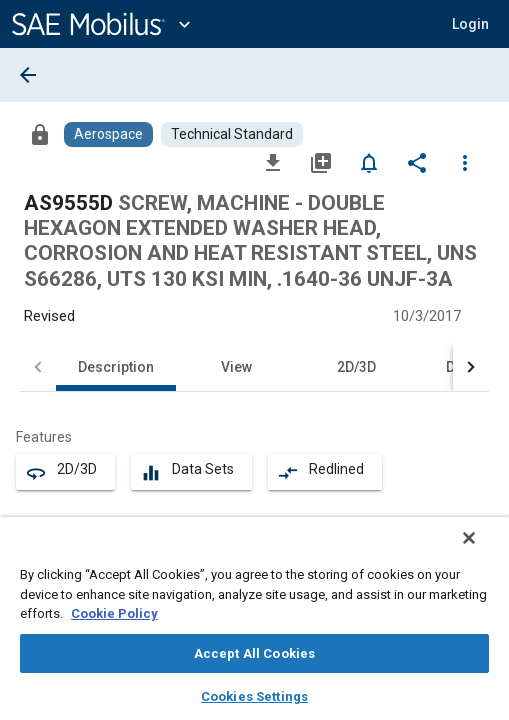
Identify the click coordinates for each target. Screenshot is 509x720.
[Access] (40, 134)
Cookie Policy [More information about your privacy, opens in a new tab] (114, 613)
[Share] (417, 162)
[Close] (483, 551)
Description (116, 367)
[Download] (273, 162)
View (236, 367)
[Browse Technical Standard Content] (232, 134)
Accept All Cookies (254, 653)
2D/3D (356, 367)
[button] (470, 24)
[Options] (465, 162)
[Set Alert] (369, 162)
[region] (254, 625)
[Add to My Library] (321, 162)
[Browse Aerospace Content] (108, 134)
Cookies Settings (254, 696)
